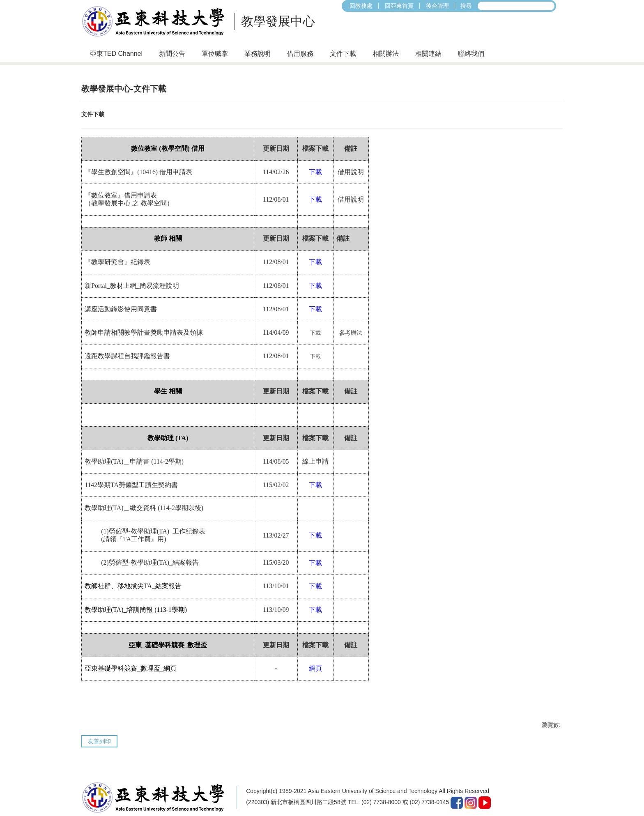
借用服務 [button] (300, 54)
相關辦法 (386, 54)
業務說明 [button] (258, 54)
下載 (315, 324)
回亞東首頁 (399, 6)
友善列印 (99, 733)
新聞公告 (172, 54)
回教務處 (361, 6)
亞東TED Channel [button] (116, 54)
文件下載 (343, 54)
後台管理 (437, 6)
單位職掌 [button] (215, 54)
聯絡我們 (471, 54)
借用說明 (351, 163)
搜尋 (466, 6)
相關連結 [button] (428, 54)
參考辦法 (351, 324)
